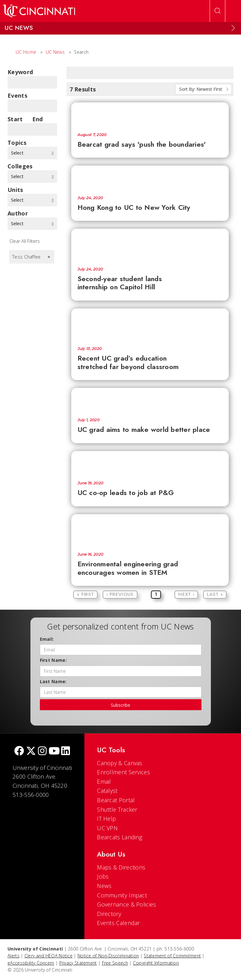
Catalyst (107, 791)
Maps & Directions (121, 867)
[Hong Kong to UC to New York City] (150, 177)
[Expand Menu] (233, 28)
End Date (40, 119)
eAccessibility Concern (31, 963)
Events (17, 95)
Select (32, 153)
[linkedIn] (66, 751)
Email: (47, 639)
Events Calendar (118, 923)
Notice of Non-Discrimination (108, 956)
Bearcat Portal (116, 800)
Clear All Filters (25, 241)
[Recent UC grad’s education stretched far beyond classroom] (150, 324)
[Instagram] (42, 751)
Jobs (103, 876)
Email (104, 781)
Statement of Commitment (172, 956)
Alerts (13, 956)
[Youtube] (54, 751)
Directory (109, 914)
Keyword (20, 72)
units (15, 190)
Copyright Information (156, 963)
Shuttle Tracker (117, 809)
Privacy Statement (78, 963)
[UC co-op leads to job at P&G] (150, 463)
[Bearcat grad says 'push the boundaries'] (150, 114)
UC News (55, 52)
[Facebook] (19, 751)
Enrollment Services (123, 772)
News (104, 886)
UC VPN (107, 828)
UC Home (26, 52)
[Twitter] (31, 751)
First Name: (53, 660)
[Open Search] (217, 11)
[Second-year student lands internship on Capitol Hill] (150, 245)
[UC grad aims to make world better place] (150, 400)
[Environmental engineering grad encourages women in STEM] (150, 530)
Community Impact (122, 895)
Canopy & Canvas (120, 763)
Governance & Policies (126, 904)
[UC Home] (39, 11)
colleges (20, 166)
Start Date (15, 119)
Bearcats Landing (120, 837)
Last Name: (53, 681)
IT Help (106, 819)
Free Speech (115, 963)
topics (17, 143)
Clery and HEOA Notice (48, 956)
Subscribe (120, 705)
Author (18, 213)
